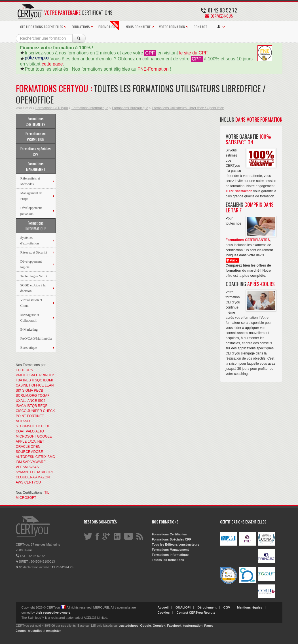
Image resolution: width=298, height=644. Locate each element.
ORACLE (23, 447)
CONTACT (200, 27)
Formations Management (170, 550)
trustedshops (129, 626)
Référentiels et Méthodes (30, 181)
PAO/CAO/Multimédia (36, 339)
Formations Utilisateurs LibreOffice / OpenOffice (188, 108)
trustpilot (35, 631)
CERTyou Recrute (202, 613)
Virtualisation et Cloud (31, 303)
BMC (51, 457)
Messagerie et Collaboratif (30, 318)
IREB (27, 380)
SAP (26, 462)
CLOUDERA (25, 477)
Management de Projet (31, 196)
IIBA (19, 380)
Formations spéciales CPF (36, 151)
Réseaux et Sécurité (34, 252)
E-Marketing (29, 330)
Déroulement (207, 607)
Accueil (163, 607)
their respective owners (53, 613)
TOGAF (44, 396)
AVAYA (33, 467)
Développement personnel (31, 211)
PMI (19, 375)
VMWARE (38, 462)
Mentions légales (250, 607)
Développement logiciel (31, 264)
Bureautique (29, 348)
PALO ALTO (35, 431)
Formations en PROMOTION (36, 136)
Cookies (164, 613)
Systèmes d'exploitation (30, 240)
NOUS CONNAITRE (138, 27)
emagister (54, 631)
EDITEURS (25, 370)
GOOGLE (45, 436)
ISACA (21, 406)
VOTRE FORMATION (172, 27)
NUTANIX (23, 421)
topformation (193, 626)
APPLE (21, 442)
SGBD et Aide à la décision (33, 288)
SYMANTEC (25, 472)
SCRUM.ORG (27, 396)
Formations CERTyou (52, 108)
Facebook (174, 626)
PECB (39, 390)
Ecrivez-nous (219, 16)
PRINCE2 (47, 375)
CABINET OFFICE (30, 385)
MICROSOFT (26, 436)
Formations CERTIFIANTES (36, 121)
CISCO (21, 411)
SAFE (34, 375)
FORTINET (35, 416)
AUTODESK (25, 457)
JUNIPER (35, 411)
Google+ (159, 626)
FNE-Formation (153, 69)
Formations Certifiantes (169, 534)
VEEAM (22, 467)
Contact (182, 613)
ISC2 (42, 401)
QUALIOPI (183, 607)
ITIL (26, 375)
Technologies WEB (34, 276)
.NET (40, 442)
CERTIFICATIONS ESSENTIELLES (42, 27)
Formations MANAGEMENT (36, 166)
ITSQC (37, 380)
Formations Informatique (90, 108)
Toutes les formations (168, 560)
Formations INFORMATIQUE (36, 226)
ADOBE (37, 452)
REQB (43, 406)
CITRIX (41, 457)
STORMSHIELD (28, 426)
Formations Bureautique (130, 108)
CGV (227, 607)
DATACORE (45, 472)
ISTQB (32, 406)
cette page (52, 64)
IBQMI (48, 380)
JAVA (32, 442)
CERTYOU (33, 482)
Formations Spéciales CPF (172, 539)
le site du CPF (193, 53)
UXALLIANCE (27, 401)
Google (145, 626)
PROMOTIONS (109, 26)
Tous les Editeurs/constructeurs (176, 544)
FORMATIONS (81, 27)
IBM (19, 462)
